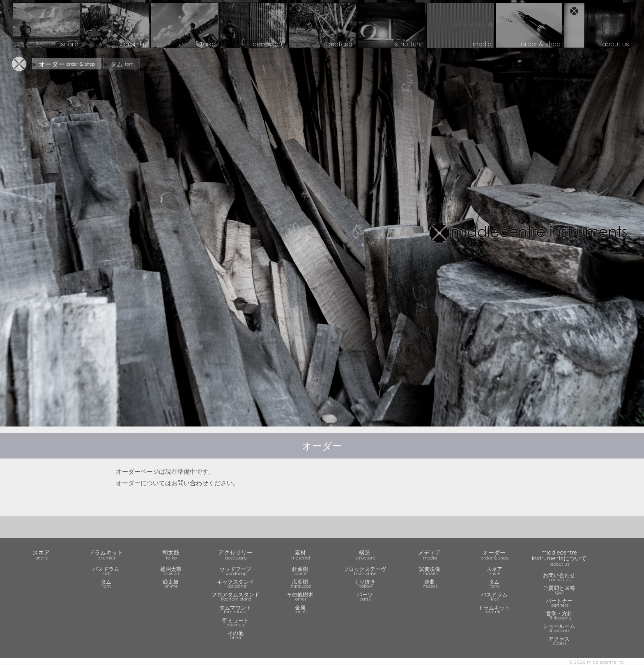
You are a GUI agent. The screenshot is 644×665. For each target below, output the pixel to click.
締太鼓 (171, 584)
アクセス (560, 641)
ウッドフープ (236, 571)
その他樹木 (301, 596)
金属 (301, 609)
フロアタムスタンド (236, 596)
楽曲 (430, 584)
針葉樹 (301, 571)
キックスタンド (236, 584)
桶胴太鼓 (171, 571)
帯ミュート (236, 622)
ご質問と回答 (560, 590)
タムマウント (236, 609)
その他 (236, 635)
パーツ (366, 596)
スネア (495, 571)
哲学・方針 (560, 615)
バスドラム (107, 571)
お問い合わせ (190, 483)
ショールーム (560, 628)
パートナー (560, 602)
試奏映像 (430, 571)
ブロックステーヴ (366, 571)
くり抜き (366, 584)
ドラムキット (495, 609)
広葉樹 (301, 584)
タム (107, 584)
